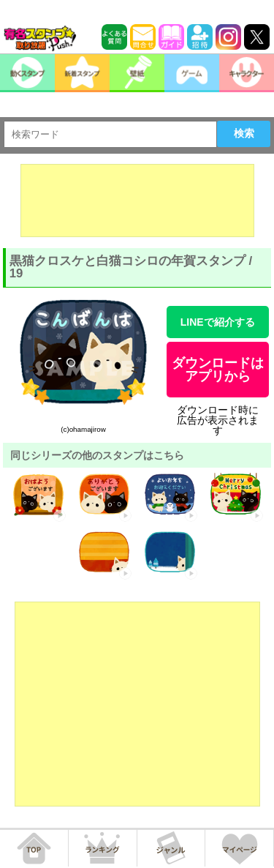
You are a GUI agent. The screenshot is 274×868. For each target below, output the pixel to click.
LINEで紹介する (218, 322)
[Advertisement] (137, 201)
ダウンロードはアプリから (218, 370)
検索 (244, 133)
